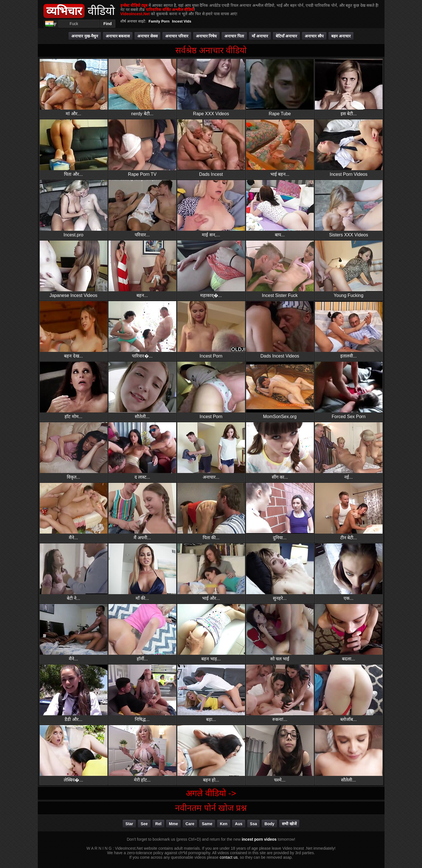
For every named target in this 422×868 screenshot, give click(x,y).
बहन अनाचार (341, 36)
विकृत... (74, 451)
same (207, 824)
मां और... (74, 87)
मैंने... (74, 511)
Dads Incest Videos (280, 330)
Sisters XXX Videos (349, 209)
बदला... (349, 633)
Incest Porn (211, 330)
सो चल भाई (280, 633)
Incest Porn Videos (349, 148)
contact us (229, 857)
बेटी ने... (74, 572)
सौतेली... (142, 390)
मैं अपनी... (142, 511)
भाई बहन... (280, 148)
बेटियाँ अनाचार (287, 36)
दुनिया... (280, 511)
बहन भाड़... (211, 633)
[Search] (74, 24)
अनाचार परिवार (177, 36)
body (269, 824)
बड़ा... (211, 693)
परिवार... (142, 209)
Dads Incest (211, 148)
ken (224, 824)
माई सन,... (211, 209)
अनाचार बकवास (118, 36)
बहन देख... (74, 330)
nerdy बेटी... (142, 87)
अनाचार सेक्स (147, 36)
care (190, 824)
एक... (349, 572)
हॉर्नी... (142, 633)
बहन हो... (211, 754)
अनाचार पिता (234, 36)
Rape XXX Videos (211, 87)
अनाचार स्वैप (314, 36)
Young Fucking (349, 269)
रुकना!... (280, 693)
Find (108, 24)
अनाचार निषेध (206, 36)
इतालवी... (349, 330)
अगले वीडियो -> (211, 793)
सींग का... (280, 451)
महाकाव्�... (211, 269)
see (144, 824)
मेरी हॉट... (142, 754)
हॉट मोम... (74, 390)
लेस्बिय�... (74, 754)
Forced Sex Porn (349, 390)
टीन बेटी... (349, 511)
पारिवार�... (142, 330)
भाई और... (211, 572)
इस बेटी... (349, 87)
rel (158, 824)
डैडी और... (74, 693)
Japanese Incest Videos (74, 269)
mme (173, 824)
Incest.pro (74, 209)
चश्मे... (280, 754)
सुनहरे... (280, 572)
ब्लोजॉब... (349, 693)
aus (238, 824)
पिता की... (211, 511)
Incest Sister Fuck (280, 269)
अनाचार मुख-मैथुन (85, 36)
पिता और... (74, 148)
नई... (349, 451)
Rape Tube (280, 87)
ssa (254, 824)
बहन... (142, 269)
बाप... (280, 209)
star (129, 824)
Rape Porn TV (142, 148)
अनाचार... (211, 451)
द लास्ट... (142, 451)
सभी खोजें (289, 824)
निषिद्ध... (142, 693)
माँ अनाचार (260, 36)
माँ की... (142, 572)
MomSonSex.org (280, 390)
